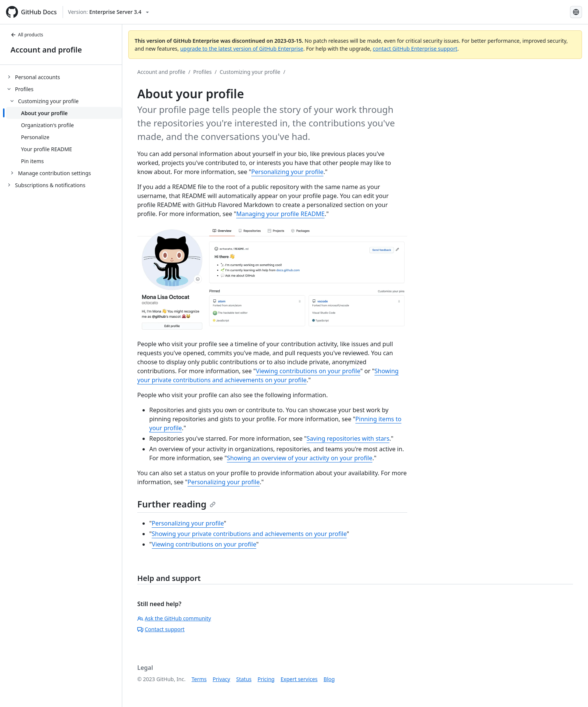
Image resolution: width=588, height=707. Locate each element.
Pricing (266, 679)
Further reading (176, 504)
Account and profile (46, 50)
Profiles (202, 72)
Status (244, 679)
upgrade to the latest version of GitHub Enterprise (241, 49)
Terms (199, 679)
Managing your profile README (280, 214)
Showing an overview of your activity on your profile (300, 458)
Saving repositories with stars (348, 438)
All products (27, 35)
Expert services (299, 679)
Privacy (221, 679)
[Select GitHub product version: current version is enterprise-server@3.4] (108, 12)
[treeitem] (64, 77)
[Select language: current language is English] (576, 12)
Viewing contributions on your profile (308, 371)
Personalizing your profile (287, 172)
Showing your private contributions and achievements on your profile (249, 534)
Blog (329, 679)
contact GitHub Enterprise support (415, 49)
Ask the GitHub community (174, 618)
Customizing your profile (250, 72)
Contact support (161, 629)
